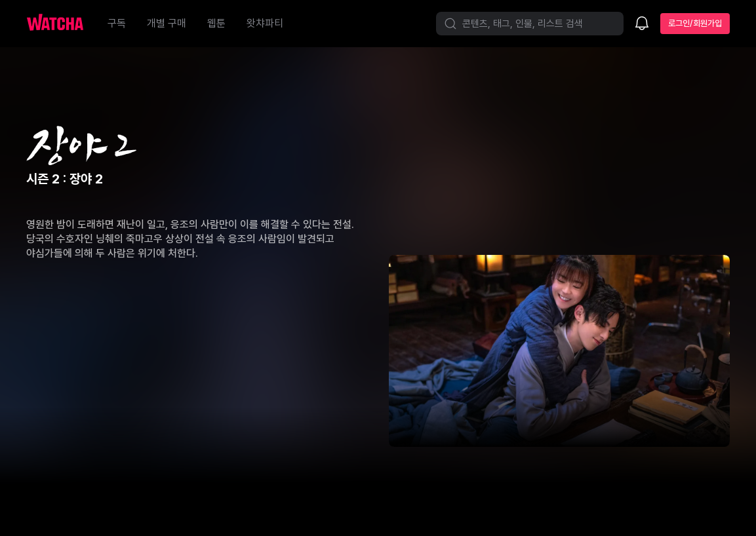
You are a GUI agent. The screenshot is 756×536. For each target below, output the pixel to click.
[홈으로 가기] (62, 24)
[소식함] (642, 24)
